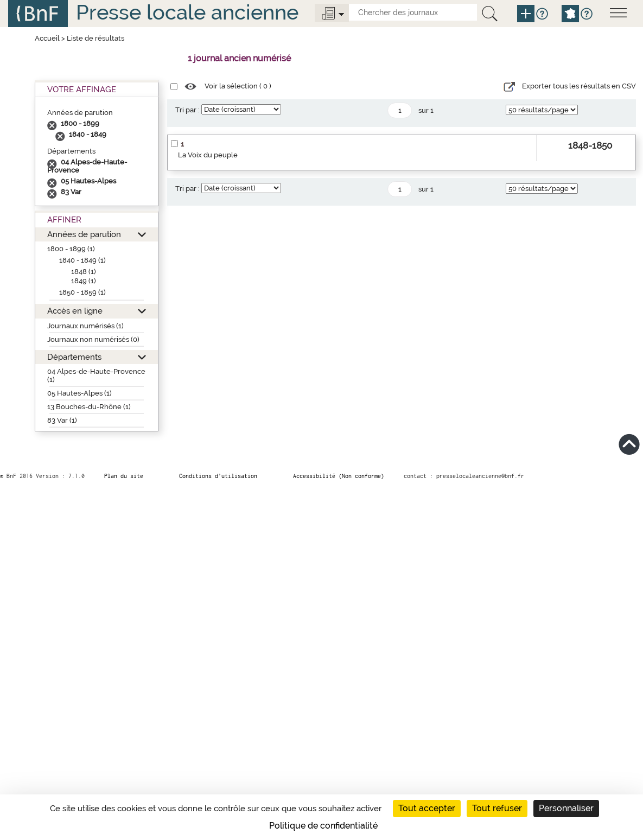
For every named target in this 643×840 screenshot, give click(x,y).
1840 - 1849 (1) (82, 260)
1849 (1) (84, 281)
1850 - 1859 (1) (82, 292)
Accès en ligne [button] (75, 311)
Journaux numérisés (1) (85, 326)
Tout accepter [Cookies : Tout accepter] (427, 808)
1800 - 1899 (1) (71, 249)
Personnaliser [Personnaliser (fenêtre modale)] (566, 808)
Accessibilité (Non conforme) (339, 476)
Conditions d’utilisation (218, 476)
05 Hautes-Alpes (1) (79, 393)
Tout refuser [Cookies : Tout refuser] (497, 808)
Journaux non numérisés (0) (93, 339)
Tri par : (187, 110)
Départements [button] (74, 357)
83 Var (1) (62, 420)
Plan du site (124, 476)
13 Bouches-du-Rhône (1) (89, 407)
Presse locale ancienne (187, 12)
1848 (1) (84, 272)
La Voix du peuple (208, 155)
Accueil (47, 38)
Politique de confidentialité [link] (323, 826)
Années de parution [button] (84, 234)
